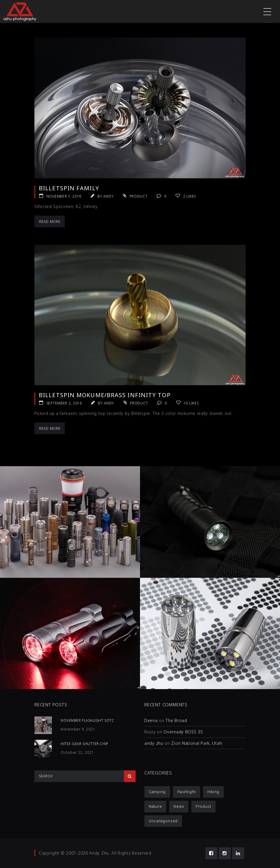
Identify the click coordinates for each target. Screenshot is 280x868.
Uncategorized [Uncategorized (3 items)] (163, 821)
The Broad (176, 720)
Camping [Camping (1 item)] (157, 792)
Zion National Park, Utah (197, 743)
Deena (151, 720)
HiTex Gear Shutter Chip (85, 744)
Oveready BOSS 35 (183, 732)
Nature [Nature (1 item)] (155, 806)
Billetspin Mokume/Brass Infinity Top (105, 395)
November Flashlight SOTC (87, 720)
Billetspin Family (69, 188)
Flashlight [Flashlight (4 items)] (187, 792)
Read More (50, 222)
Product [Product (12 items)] (203, 806)
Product (139, 196)
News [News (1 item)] (179, 806)
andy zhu (154, 743)
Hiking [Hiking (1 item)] (213, 792)
